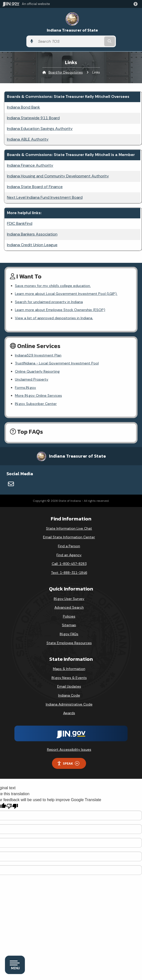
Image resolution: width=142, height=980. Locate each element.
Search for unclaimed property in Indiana (49, 302)
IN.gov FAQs (69, 634)
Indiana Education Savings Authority (40, 129)
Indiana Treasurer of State (72, 30)
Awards (69, 713)
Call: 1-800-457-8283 (69, 564)
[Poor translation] (12, 806)
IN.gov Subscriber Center (36, 404)
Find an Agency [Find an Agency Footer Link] (69, 555)
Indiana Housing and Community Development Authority (58, 176)
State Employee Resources (69, 643)
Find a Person (69, 546)
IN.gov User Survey (69, 599)
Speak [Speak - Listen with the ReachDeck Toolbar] (68, 764)
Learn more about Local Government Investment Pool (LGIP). (66, 294)
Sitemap (69, 625)
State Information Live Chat (69, 528)
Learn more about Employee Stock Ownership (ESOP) (60, 310)
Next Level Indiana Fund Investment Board (45, 197)
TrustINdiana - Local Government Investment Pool (57, 363)
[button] (137, 4)
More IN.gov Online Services (38, 395)
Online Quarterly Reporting (37, 371)
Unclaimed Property (32, 379)
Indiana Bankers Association (32, 234)
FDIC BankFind (20, 223)
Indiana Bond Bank (24, 107)
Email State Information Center (69, 537)
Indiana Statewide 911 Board (33, 118)
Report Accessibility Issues (69, 749)
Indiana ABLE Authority (28, 139)
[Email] (11, 484)
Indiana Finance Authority (30, 165)
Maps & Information (69, 669)
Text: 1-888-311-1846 (69, 573)
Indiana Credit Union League (32, 245)
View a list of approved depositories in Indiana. (54, 318)
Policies (69, 616)
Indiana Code (69, 695)
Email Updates (69, 686)
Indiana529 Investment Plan (38, 355)
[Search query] (69, 41)
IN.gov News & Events (69, 678)
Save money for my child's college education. (53, 286)
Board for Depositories (66, 72)
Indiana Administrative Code (69, 704)
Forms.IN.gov (25, 388)
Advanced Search (69, 607)
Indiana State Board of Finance (35, 187)
